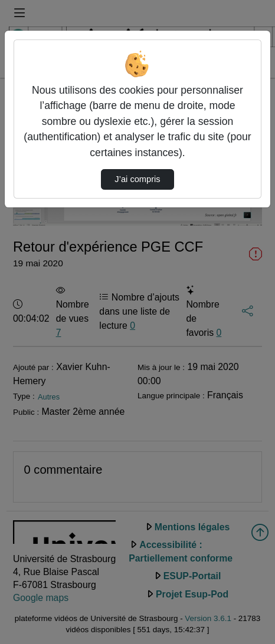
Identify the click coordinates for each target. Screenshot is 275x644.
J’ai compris (137, 179)
